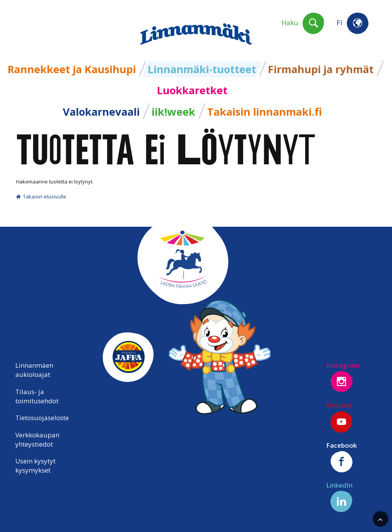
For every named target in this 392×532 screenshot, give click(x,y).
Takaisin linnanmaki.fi (265, 112)
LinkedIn (340, 497)
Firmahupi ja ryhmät (321, 69)
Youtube (340, 417)
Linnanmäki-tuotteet (202, 69)
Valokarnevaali (101, 112)
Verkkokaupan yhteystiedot (37, 440)
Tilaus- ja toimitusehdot (37, 396)
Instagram (343, 377)
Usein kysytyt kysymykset (35, 466)
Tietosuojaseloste (42, 418)
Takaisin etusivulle (41, 196)
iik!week (173, 112)
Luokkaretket (192, 90)
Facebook (341, 457)
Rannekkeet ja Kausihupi (72, 69)
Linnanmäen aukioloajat (34, 370)
